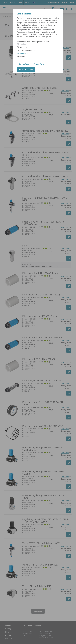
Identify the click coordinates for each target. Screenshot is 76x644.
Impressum (21, 56)
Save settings (24, 64)
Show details (23, 54)
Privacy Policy (39, 64)
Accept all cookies (26, 69)
